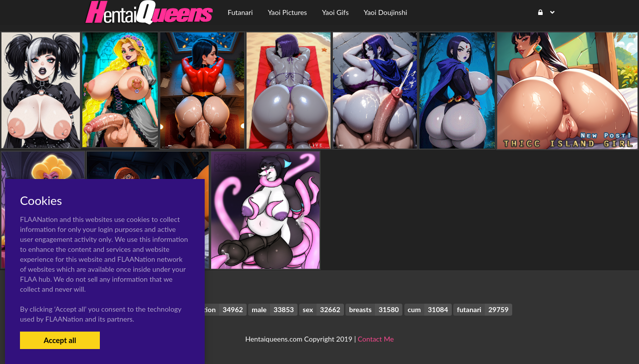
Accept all (60, 340)
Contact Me (376, 339)
